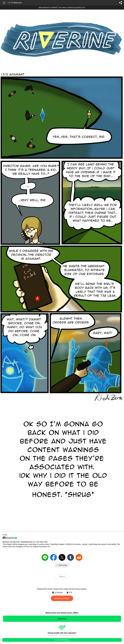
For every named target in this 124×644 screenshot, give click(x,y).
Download (62, 619)
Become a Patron (62, 598)
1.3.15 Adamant (15, 3)
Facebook (53, 557)
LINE (45, 557)
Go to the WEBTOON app (62, 640)
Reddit (79, 557)
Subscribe (63, 565)
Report (62, 576)
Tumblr (71, 557)
